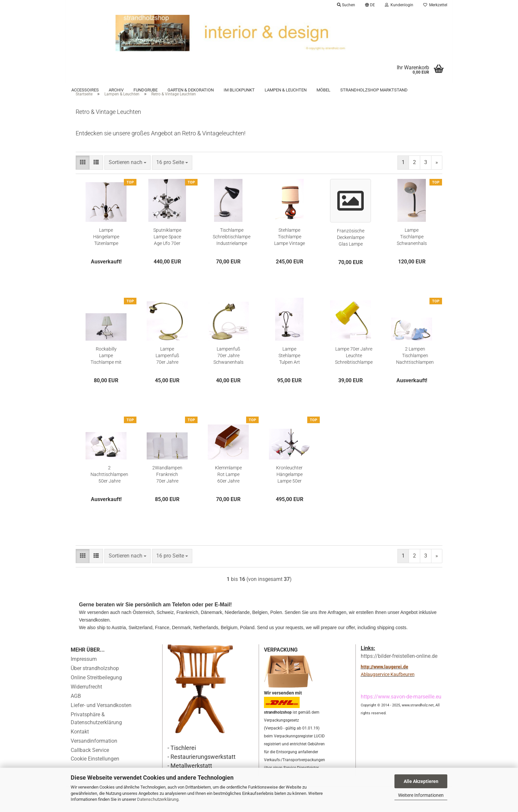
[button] (370, 5)
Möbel (323, 90)
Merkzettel (435, 5)
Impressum (84, 668)
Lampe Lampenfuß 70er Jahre (167, 364)
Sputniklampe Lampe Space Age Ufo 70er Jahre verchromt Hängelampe (167, 246)
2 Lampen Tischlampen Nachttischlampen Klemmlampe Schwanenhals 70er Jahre (415, 365)
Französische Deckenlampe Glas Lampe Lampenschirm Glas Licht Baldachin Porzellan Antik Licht (351, 247)
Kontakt (80, 741)
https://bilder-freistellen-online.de (399, 665)
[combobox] (128, 171)
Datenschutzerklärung (158, 799)
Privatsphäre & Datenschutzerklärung (96, 728)
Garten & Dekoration (191, 90)
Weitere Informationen (421, 795)
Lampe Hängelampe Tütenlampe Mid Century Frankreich (106, 246)
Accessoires (85, 90)
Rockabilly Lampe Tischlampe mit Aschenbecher (106, 365)
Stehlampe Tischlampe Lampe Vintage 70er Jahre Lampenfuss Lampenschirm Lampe (290, 246)
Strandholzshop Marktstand (374, 90)
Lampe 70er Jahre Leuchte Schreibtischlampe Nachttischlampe (354, 365)
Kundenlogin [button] (399, 5)
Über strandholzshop (95, 677)
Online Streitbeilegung (96, 687)
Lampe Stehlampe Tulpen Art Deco (289, 365)
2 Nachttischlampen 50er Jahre (109, 483)
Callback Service (90, 759)
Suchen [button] (346, 5)
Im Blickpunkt (239, 90)
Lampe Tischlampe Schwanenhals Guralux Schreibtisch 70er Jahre (412, 246)
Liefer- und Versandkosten (101, 714)
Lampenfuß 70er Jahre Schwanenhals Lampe (228, 365)
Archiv (116, 90)
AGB (76, 705)
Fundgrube (146, 90)
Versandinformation (94, 750)
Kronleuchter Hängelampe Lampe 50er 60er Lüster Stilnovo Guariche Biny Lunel (289, 484)
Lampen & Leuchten (286, 90)
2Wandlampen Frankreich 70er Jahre (167, 483)
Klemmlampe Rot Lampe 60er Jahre (228, 483)
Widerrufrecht (86, 696)
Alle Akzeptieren (421, 781)
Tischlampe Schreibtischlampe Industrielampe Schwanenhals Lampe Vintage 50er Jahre (232, 246)
